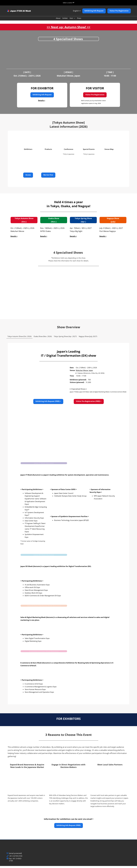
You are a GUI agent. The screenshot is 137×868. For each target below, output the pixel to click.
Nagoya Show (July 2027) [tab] (88, 338)
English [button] (77, 13)
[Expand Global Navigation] (69, 3)
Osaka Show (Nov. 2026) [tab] (43, 338)
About (58, 20)
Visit (71, 20)
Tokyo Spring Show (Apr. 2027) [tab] (65, 338)
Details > (42, 102)
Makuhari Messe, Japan (84, 372)
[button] (94, 13)
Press (79, 20)
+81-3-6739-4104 (16, 858)
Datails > (44, 238)
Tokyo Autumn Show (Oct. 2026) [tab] (19, 338)
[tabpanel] (68, 527)
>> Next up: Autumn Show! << (68, 29)
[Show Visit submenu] (74, 20)
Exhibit (65, 20)
